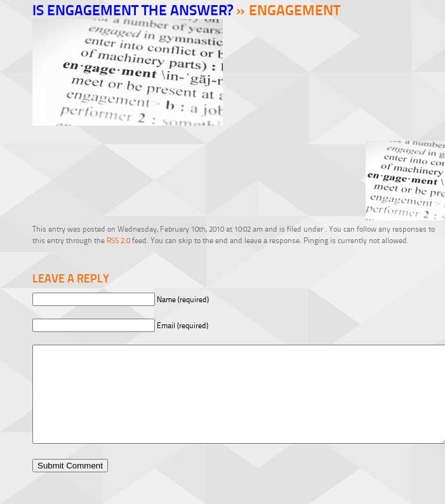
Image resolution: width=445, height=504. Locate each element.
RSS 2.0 (118, 240)
